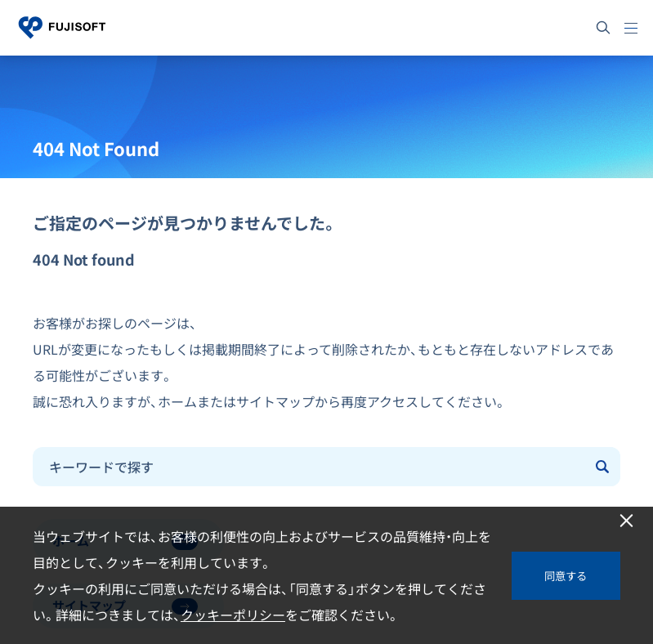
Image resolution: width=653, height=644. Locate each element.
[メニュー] (631, 28)
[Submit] (604, 467)
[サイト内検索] (603, 28)
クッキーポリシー (233, 615)
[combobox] (310, 467)
